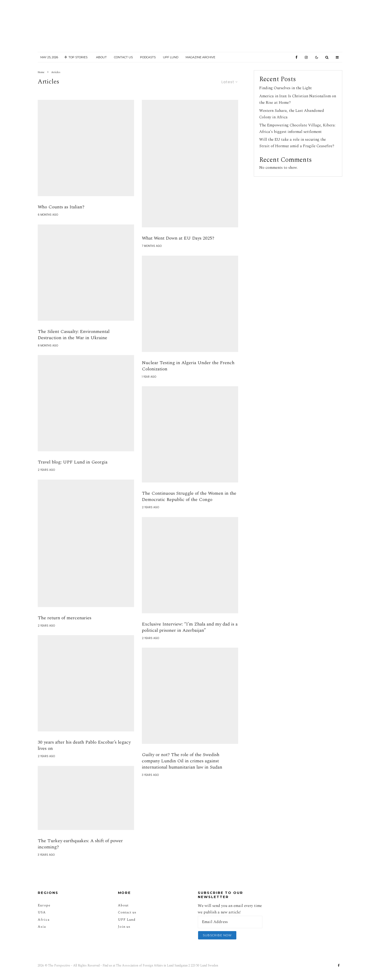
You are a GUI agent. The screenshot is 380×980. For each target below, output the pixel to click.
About (101, 57)
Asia (42, 927)
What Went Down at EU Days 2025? (178, 249)
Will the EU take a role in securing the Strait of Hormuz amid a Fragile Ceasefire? (297, 143)
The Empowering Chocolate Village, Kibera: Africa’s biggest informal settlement (297, 128)
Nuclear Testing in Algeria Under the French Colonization (188, 377)
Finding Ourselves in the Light (286, 88)
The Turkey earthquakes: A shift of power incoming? (80, 855)
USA (42, 912)
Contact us (127, 912)
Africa (44, 920)
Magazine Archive (200, 57)
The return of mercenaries (65, 629)
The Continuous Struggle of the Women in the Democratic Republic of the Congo (189, 507)
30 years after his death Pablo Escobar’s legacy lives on (84, 756)
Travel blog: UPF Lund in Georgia (73, 473)
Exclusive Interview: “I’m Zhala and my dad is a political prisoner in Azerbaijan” (190, 638)
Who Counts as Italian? (62, 218)
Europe (44, 905)
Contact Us (123, 57)
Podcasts (148, 57)
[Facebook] (296, 57)
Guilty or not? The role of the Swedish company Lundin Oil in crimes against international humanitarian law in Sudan (182, 772)
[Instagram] (306, 57)
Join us (124, 927)
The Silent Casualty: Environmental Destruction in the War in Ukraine (74, 345)
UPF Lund (171, 57)
